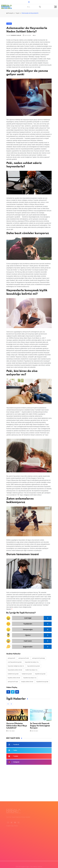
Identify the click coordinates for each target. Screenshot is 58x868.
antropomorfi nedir (24, 658)
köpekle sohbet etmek (14, 678)
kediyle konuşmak (27, 674)
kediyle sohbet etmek (27, 682)
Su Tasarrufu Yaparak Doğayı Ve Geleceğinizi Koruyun (40, 726)
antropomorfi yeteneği (38, 658)
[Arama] (40, 7)
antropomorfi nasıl (13, 682)
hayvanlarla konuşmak (33, 666)
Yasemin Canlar (16, 35)
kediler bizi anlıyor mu (31, 670)
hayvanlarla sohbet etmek (15, 670)
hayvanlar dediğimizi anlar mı (16, 666)
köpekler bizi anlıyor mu (30, 678)
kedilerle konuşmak (13, 674)
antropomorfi (11, 658)
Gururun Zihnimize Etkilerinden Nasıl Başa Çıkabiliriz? (17, 726)
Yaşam (18, 13)
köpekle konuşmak (40, 674)
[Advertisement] (29, 780)
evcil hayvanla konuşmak (15, 662)
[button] (8, 704)
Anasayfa (10, 13)
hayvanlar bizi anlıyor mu (32, 662)
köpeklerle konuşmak (42, 682)
